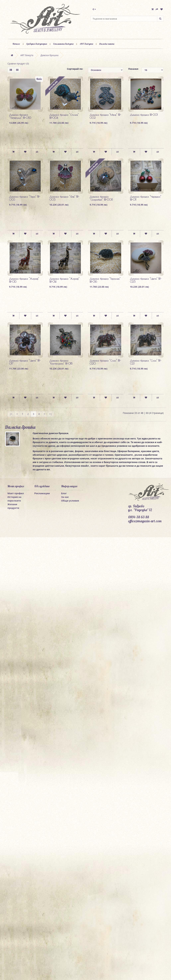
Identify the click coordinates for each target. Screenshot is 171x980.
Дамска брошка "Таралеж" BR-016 (105, 280)
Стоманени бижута (63, 44)
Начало (16, 44)
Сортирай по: (75, 69)
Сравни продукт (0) (18, 64)
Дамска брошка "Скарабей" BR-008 (101, 198)
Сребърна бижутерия (37, 44)
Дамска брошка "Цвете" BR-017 (25, 362)
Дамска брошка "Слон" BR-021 (146, 362)
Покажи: (132, 69)
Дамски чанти (107, 44)
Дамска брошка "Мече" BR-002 (105, 116)
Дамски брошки (49, 55)
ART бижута (86, 44)
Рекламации (42, 493)
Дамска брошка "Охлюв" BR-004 (64, 116)
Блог (64, 493)
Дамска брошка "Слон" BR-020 (105, 362)
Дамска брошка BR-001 (144, 115)
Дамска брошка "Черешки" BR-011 (146, 198)
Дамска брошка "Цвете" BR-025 (146, 280)
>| (51, 414)
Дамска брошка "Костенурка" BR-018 (61, 362)
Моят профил (16, 493)
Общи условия (70, 501)
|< (11, 414)
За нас (65, 497)
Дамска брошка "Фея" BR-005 (64, 198)
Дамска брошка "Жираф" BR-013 (24, 280)
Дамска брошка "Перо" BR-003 (25, 198)
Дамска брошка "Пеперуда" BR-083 (20, 116)
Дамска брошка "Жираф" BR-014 (64, 280)
